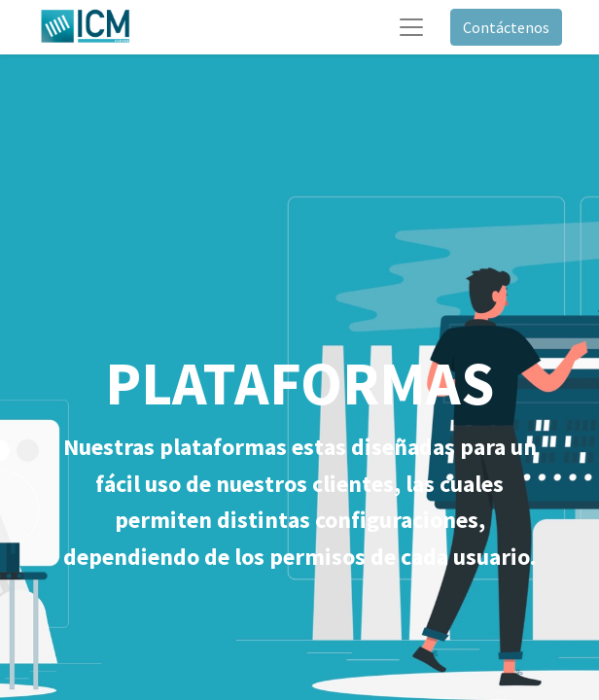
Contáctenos (506, 27)
